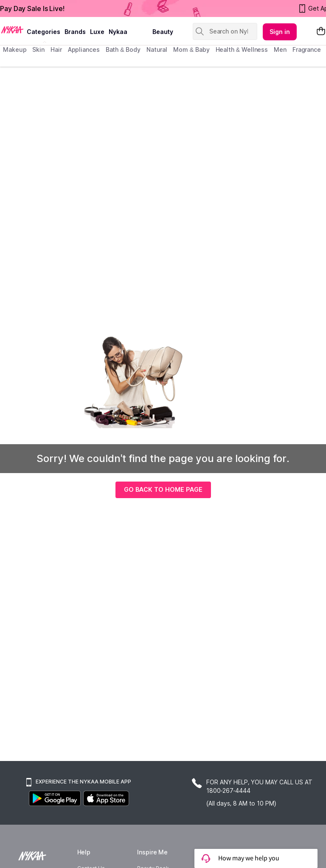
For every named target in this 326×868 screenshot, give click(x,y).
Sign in (280, 32)
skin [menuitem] (38, 49)
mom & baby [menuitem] (191, 49)
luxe (97, 32)
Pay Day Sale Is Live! (32, 8)
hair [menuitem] (56, 49)
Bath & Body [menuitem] (123, 49)
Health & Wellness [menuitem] (242, 49)
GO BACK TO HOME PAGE (163, 489)
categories (44, 32)
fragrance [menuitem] (307, 49)
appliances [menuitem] (84, 49)
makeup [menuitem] (15, 49)
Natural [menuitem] (157, 49)
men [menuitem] (280, 49)
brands (75, 32)
